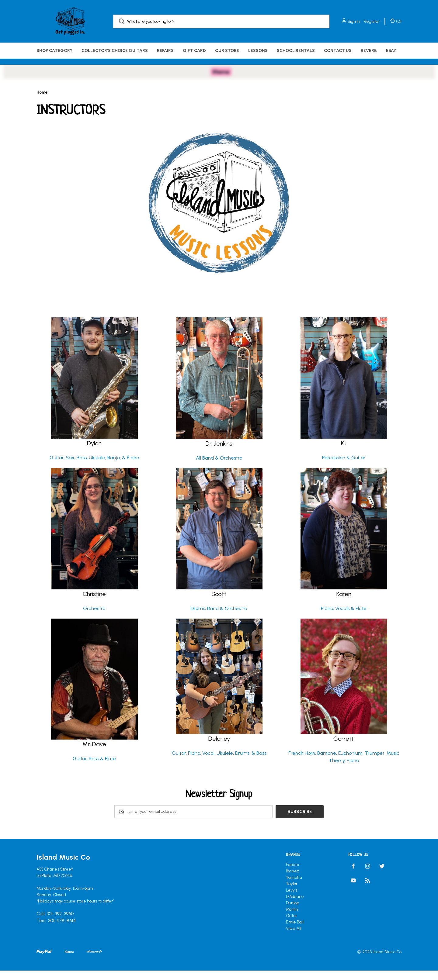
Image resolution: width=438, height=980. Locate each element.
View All (294, 937)
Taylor (292, 892)
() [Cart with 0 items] (396, 21)
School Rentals (296, 51)
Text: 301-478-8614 (56, 929)
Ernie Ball (295, 931)
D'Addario (295, 905)
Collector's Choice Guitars (115, 51)
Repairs (165, 51)
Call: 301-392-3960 (55, 922)
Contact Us (338, 51)
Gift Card (194, 51)
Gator (291, 924)
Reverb (369, 51)
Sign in (354, 21)
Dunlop (292, 911)
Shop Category (54, 51)
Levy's (292, 899)
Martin (292, 918)
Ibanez (293, 880)
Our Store (227, 51)
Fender (293, 873)
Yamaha (294, 886)
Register (372, 21)
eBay (391, 51)
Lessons (258, 51)
